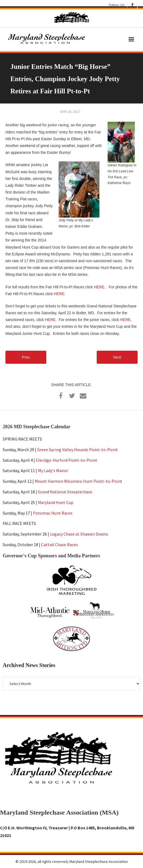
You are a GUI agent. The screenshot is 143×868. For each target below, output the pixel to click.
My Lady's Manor (53, 470)
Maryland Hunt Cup (56, 502)
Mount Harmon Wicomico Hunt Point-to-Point (78, 481)
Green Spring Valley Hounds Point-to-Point (77, 450)
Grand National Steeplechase (65, 492)
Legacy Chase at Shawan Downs (79, 534)
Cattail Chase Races (60, 545)
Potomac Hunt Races (53, 513)
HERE (99, 287)
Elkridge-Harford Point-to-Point (66, 460)
